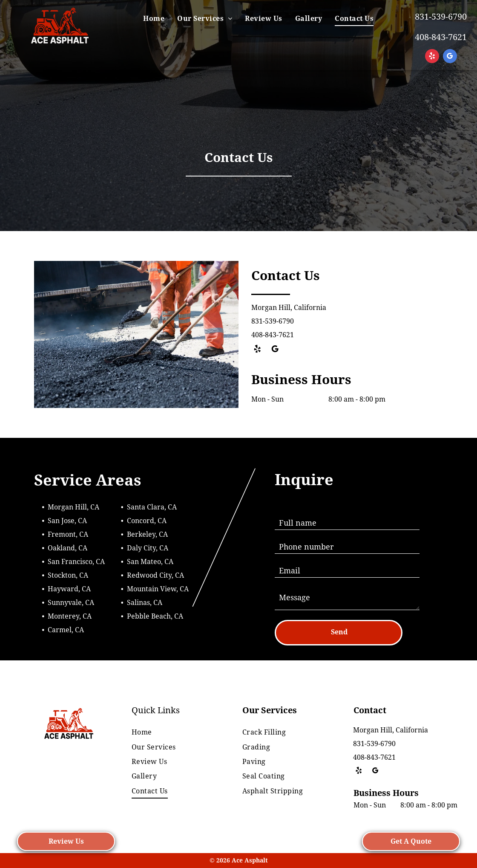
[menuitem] (154, 19)
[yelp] (432, 57)
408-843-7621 (441, 37)
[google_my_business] (450, 57)
